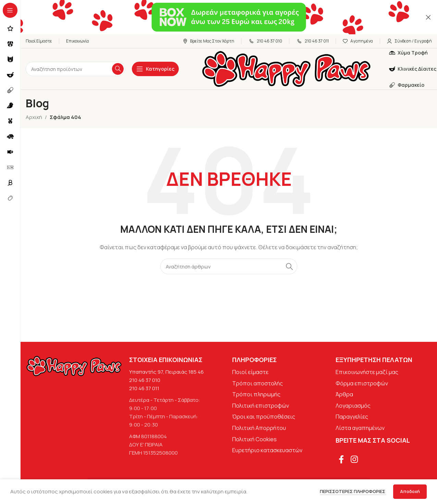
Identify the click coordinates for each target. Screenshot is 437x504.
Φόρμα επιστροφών (362, 383)
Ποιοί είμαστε (250, 372)
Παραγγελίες (352, 417)
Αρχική (34, 117)
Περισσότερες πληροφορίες (353, 491)
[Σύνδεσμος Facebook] (342, 460)
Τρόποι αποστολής (258, 383)
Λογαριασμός (353, 406)
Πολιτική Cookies (254, 439)
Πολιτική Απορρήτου (259, 428)
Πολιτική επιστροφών (261, 406)
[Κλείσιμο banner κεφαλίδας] (428, 17)
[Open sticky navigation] (155, 69)
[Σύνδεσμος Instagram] (355, 460)
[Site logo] (286, 68)
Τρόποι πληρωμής (256, 394)
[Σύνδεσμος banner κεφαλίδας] (218, 17)
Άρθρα (344, 394)
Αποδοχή (410, 491)
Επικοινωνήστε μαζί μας (367, 372)
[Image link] (74, 366)
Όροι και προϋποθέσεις (264, 417)
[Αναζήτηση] (75, 69)
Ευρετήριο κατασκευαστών (267, 450)
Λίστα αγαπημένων (360, 428)
